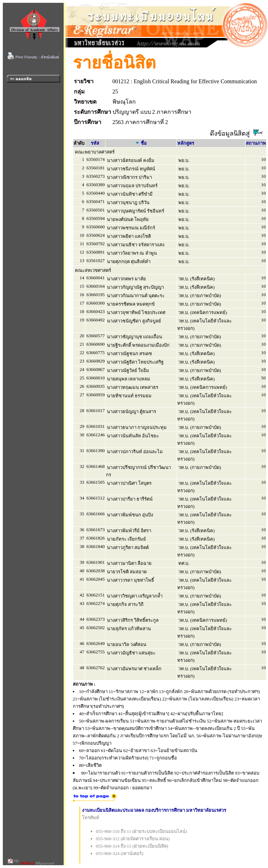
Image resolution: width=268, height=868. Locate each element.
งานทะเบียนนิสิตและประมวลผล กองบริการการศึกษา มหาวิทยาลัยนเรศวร (154, 810)
